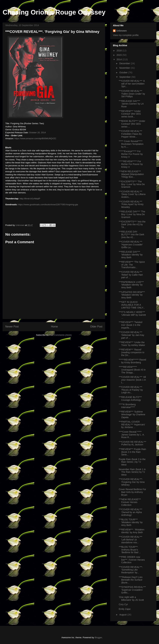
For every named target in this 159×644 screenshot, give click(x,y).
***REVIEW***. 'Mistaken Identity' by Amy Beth (132, 531)
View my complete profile (126, 35)
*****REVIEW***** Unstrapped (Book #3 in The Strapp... (132, 370)
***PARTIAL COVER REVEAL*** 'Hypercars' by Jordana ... (132, 425)
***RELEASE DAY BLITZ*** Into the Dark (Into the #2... (132, 234)
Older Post (96, 327)
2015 (119, 55)
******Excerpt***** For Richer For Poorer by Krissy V (131, 154)
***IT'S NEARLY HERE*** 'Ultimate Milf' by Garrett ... (132, 315)
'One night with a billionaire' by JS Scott (131, 599)
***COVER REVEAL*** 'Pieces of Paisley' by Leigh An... (131, 390)
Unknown (121, 31)
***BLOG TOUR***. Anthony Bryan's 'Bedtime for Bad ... (130, 550)
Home (54, 327)
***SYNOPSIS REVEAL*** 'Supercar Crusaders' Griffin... (132, 590)
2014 (119, 59)
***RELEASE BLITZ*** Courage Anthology (130, 399)
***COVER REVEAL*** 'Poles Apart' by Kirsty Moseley (131, 204)
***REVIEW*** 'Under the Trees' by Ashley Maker (132, 344)
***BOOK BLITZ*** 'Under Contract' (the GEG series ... (132, 124)
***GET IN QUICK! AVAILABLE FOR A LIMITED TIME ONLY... (132, 305)
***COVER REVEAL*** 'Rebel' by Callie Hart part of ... (131, 275)
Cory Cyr (123, 604)
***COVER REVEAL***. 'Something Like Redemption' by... (131, 570)
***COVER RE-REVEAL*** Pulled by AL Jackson (132, 443)
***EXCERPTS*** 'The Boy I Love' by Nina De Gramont (132, 184)
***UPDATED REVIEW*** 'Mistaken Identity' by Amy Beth (132, 295)
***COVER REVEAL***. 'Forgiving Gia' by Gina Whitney (132, 482)
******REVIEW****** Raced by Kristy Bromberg (132, 361)
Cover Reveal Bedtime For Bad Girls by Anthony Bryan (132, 492)
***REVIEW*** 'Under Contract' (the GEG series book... (130, 114)
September (125, 77)
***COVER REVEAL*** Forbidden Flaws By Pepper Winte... (131, 134)
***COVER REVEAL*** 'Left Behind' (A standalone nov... (131, 540)
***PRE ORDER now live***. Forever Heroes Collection (132, 560)
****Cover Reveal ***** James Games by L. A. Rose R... (132, 435)
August (123, 615)
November (125, 68)
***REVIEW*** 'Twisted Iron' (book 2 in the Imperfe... (131, 325)
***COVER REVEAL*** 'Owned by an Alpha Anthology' (131, 512)
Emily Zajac (125, 609)
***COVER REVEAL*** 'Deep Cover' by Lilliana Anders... (132, 194)
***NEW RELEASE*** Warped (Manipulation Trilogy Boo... (131, 174)
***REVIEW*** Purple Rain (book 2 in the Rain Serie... (132, 452)
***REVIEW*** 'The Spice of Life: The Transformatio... (132, 265)
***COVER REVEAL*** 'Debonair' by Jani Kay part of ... (131, 335)
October (124, 72)
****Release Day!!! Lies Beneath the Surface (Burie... (131, 580)
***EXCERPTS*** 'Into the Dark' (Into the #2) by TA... (132, 224)
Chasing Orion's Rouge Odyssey (54, 12)
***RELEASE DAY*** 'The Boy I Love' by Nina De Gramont (132, 214)
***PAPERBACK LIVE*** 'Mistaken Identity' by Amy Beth (131, 285)
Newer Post (12, 327)
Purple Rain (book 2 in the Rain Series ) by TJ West (132, 462)
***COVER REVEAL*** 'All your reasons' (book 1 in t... (132, 380)
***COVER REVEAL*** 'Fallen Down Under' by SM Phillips (132, 94)
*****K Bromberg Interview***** (127, 406)
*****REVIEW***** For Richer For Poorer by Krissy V (131, 164)
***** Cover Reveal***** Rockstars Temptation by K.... (131, 144)
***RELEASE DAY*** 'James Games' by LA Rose (131, 104)
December (125, 63)
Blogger (98, 637)
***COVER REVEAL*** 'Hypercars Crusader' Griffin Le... (131, 245)
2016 (119, 51)
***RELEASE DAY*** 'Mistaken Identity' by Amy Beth (131, 255)
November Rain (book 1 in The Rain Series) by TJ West (132, 472)
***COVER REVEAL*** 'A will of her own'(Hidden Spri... (132, 84)
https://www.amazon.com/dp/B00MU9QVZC (35, 138)
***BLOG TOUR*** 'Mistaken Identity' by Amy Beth (131, 522)
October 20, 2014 (37, 133)
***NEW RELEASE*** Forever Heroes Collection (130, 502)
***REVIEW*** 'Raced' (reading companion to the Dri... (132, 352)
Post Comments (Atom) (60, 335)
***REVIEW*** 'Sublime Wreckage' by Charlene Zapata (132, 414)
